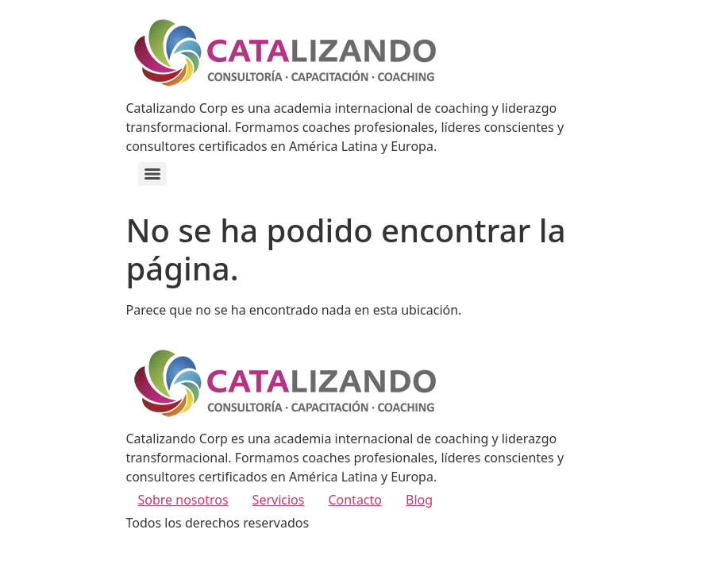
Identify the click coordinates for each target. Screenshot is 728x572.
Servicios (279, 500)
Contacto (355, 500)
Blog (419, 500)
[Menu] (152, 174)
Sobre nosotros (183, 500)
